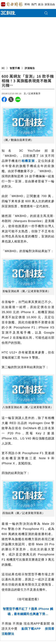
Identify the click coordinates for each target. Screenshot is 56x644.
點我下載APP (31, 629)
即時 (27, 4)
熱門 (34, 4)
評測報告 (30, 68)
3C (3, 68)
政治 (41, 4)
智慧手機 (15, 68)
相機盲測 (28, 161)
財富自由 (50, 4)
